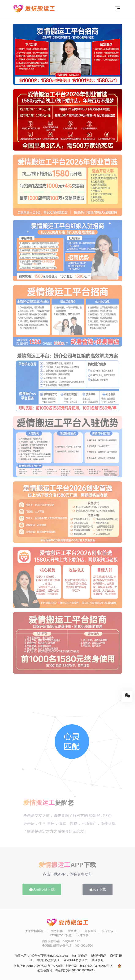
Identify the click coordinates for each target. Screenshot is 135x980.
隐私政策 (91, 931)
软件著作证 (79, 956)
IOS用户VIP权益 (61, 935)
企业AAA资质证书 (76, 960)
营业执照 (98, 960)
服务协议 (108, 931)
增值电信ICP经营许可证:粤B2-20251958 (41, 956)
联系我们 (74, 931)
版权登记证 (98, 956)
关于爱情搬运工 (35, 931)
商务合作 (57, 931)
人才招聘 (83, 935)
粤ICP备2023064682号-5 (96, 966)
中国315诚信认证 (48, 960)
